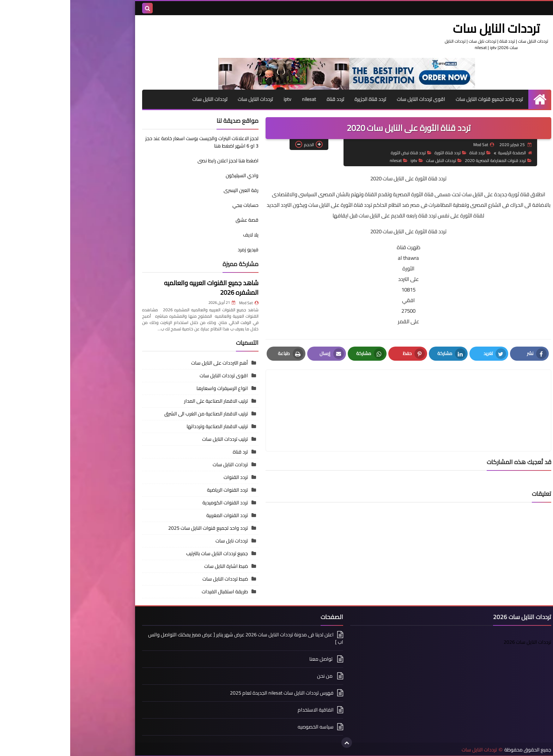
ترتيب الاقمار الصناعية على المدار (146, 401)
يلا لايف (181, 235)
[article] (271, 393)
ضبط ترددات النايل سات (155, 578)
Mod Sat (179, 302)
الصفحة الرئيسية (445, 152)
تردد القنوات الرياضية (157, 490)
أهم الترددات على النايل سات (149, 362)
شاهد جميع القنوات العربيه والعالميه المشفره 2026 (141, 288)
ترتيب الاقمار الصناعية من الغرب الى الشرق (136, 413)
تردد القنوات (166, 477)
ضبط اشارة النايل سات (156, 566)
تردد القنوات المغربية (157, 515)
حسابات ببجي (175, 205)
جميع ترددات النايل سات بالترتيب (147, 553)
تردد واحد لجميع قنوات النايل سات (419, 99)
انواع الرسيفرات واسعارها (152, 388)
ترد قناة (170, 451)
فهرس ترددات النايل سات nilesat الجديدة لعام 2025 (212, 692)
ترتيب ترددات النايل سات (155, 439)
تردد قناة (265, 99)
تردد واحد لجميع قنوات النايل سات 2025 (138, 528)
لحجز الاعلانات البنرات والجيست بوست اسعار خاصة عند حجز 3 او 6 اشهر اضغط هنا (132, 142)
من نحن (255, 676)
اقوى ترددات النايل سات (351, 99)
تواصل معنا (251, 659)
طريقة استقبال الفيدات (155, 591)
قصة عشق (177, 220)
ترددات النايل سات (430, 28)
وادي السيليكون (172, 175)
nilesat (238, 99)
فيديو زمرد (178, 250)
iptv (217, 99)
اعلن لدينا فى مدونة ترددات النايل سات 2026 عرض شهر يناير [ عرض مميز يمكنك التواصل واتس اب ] (175, 638)
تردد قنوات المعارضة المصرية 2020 (428, 160)
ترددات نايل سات (162, 540)
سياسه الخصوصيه (245, 726)
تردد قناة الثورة (380, 152)
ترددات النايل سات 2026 (457, 642)
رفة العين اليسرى (171, 190)
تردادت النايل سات (160, 464)
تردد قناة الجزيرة (300, 99)
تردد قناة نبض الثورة (341, 152)
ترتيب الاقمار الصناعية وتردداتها (147, 426)
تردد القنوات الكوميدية (155, 502)
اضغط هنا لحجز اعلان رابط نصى (130, 164)
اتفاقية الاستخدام (245, 709)
